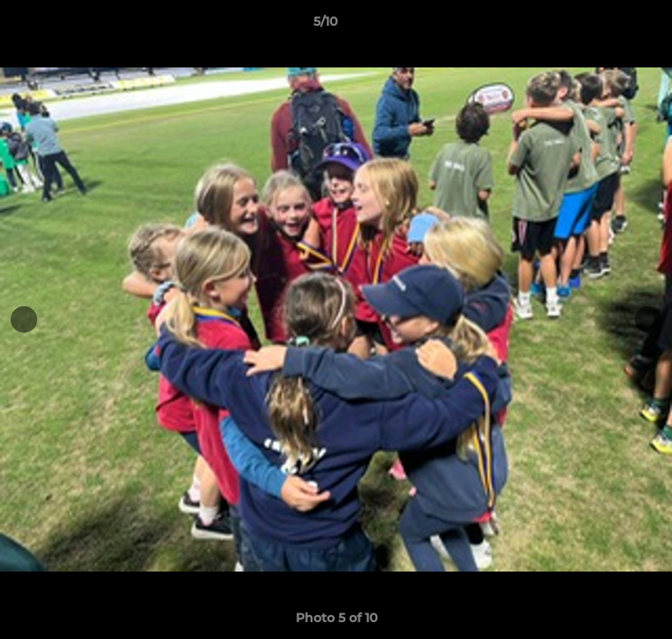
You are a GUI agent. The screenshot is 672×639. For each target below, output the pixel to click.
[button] (608, 26)
